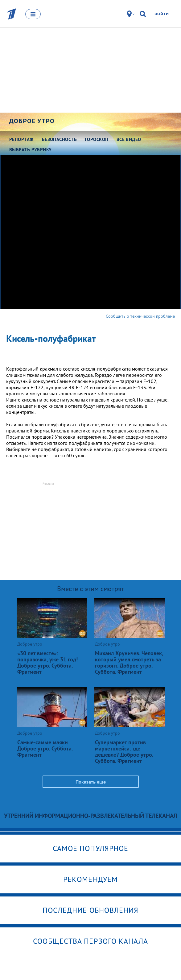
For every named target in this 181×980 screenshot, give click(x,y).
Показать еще (91, 782)
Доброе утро (32, 121)
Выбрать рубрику (31, 150)
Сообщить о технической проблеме (140, 316)
